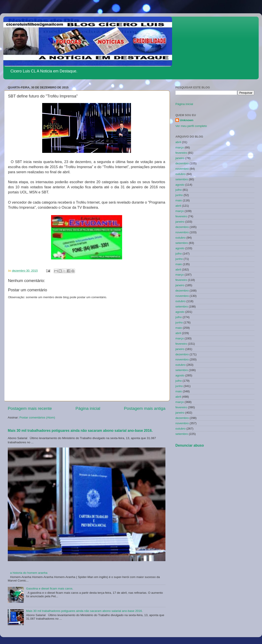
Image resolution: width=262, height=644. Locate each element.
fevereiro (181, 153)
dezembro (182, 163)
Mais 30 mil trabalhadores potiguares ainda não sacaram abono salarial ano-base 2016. (80, 431)
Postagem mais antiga (145, 408)
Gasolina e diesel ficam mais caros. (50, 589)
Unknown (187, 120)
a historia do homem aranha (29, 573)
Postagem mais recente (30, 408)
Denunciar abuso (190, 445)
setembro (182, 179)
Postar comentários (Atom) (37, 417)
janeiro (180, 158)
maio (179, 200)
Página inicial (88, 408)
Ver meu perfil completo (191, 126)
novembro (182, 169)
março (180, 147)
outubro (181, 174)
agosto (180, 185)
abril (178, 142)
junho (179, 195)
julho (179, 190)
